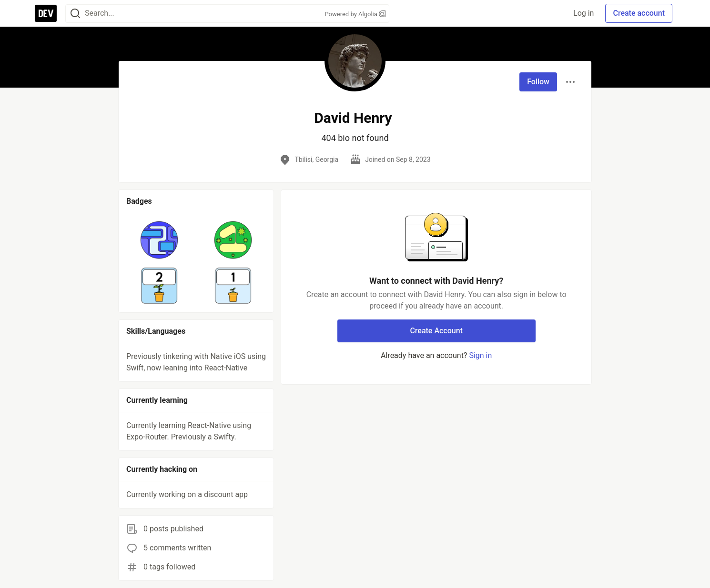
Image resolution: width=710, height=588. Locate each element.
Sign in (480, 355)
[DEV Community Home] (46, 13)
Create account (639, 13)
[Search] (75, 14)
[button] (159, 240)
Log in (583, 13)
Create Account (436, 331)
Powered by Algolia (355, 14)
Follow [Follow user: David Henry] (538, 82)
